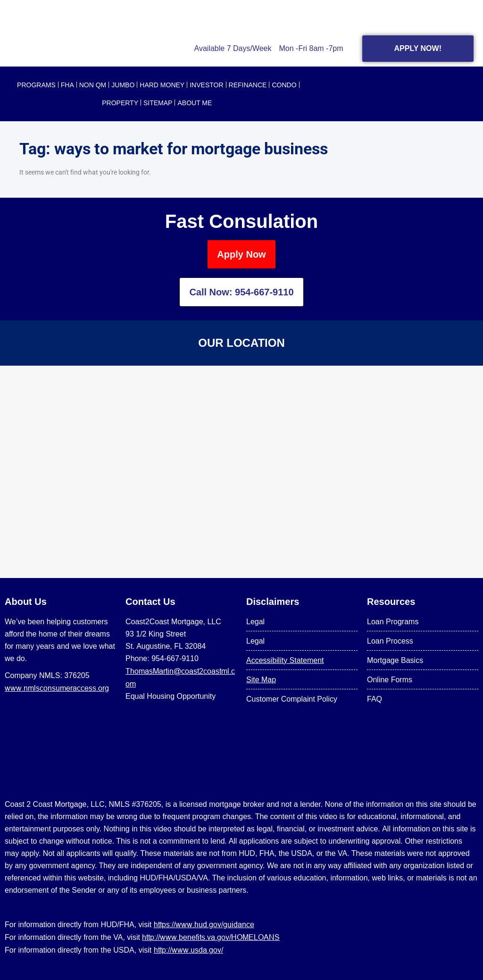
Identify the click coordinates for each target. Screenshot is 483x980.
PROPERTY (120, 103)
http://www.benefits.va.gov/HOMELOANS (211, 937)
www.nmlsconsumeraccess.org (57, 688)
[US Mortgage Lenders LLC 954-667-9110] (241, 472)
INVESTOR (206, 85)
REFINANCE (248, 85)
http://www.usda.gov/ (188, 950)
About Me (195, 103)
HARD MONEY (162, 85)
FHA (67, 85)
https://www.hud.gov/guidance (204, 924)
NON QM (93, 85)
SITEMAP (158, 103)
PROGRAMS (36, 85)
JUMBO (123, 85)
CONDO (284, 85)
